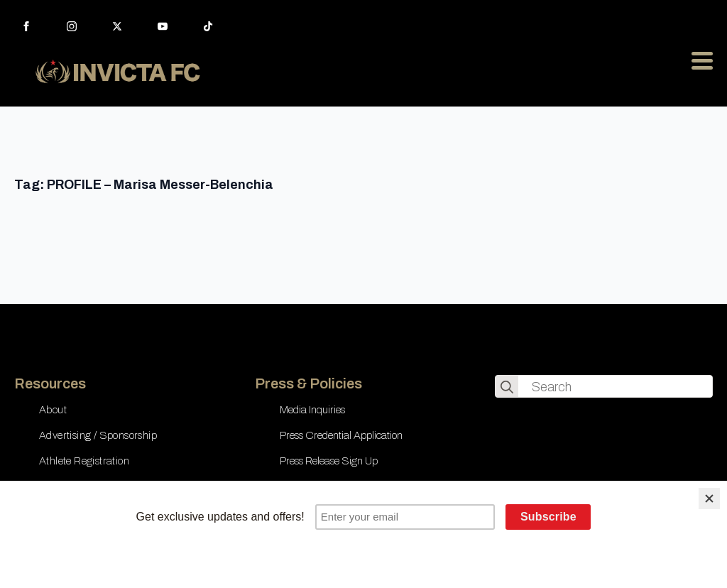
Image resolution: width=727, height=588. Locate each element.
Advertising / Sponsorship (98, 435)
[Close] (709, 499)
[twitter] (117, 26)
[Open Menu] (702, 60)
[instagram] (72, 26)
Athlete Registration (84, 461)
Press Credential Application (341, 435)
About (53, 410)
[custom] (208, 26)
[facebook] (26, 26)
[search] (507, 387)
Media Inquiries (312, 410)
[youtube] (163, 26)
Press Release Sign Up (329, 461)
